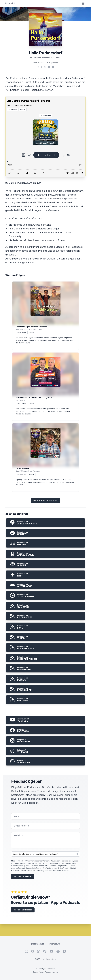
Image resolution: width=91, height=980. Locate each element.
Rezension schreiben (23, 910)
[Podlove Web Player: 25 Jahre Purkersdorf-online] (45, 144)
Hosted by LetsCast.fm (46, 969)
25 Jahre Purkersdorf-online (29, 101)
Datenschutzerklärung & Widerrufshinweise (44, 870)
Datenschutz (38, 944)
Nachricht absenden (23, 876)
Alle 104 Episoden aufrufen (45, 500)
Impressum (55, 944)
